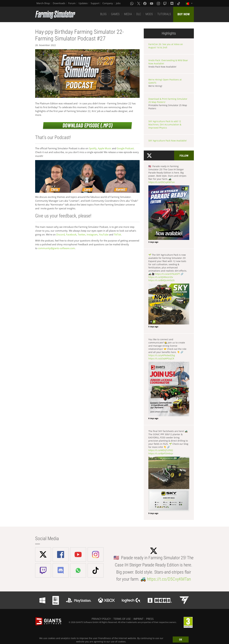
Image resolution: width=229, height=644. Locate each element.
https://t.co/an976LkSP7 (168, 274)
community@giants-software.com (56, 248)
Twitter (82, 234)
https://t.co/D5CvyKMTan (162, 182)
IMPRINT (138, 619)
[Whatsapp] (132, 3)
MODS (149, 14)
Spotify (93, 148)
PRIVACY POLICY (101, 619)
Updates (83, 3)
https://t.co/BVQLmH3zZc (162, 280)
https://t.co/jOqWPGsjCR (161, 358)
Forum (72, 3)
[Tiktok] (179, 3)
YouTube (104, 234)
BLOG (103, 14)
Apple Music (105, 148)
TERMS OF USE (122, 619)
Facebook (71, 234)
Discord (61, 234)
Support (95, 3)
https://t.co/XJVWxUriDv (161, 277)
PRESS (150, 619)
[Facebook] (145, 3)
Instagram (92, 234)
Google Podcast (125, 148)
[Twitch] (165, 3)
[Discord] (172, 3)
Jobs (118, 3)
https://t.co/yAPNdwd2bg (162, 355)
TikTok (117, 234)
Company (108, 3)
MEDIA (128, 14)
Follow (184, 156)
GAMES (115, 14)
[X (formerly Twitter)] (139, 3)
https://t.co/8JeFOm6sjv (161, 453)
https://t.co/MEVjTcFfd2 (161, 450)
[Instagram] (159, 3)
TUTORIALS (164, 14)
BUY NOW (184, 14)
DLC (139, 14)
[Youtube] (152, 3)
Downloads (59, 3)
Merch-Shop (43, 3)
